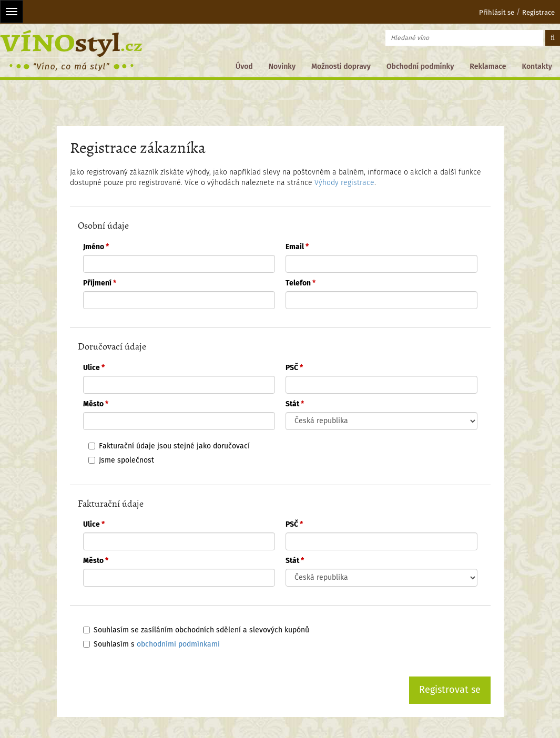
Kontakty (537, 66)
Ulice (94, 368)
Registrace (538, 12)
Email (297, 247)
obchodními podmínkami (178, 644)
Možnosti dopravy (341, 66)
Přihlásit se (490, 13)
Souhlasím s (157, 644)
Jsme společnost (126, 460)
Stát (295, 404)
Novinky (282, 66)
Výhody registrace (344, 183)
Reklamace (488, 66)
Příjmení (100, 283)
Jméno (96, 247)
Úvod (244, 66)
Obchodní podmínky (420, 66)
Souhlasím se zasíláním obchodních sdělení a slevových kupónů (201, 630)
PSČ (294, 368)
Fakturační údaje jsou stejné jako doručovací (174, 446)
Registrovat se (450, 690)
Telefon (301, 283)
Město (96, 404)
